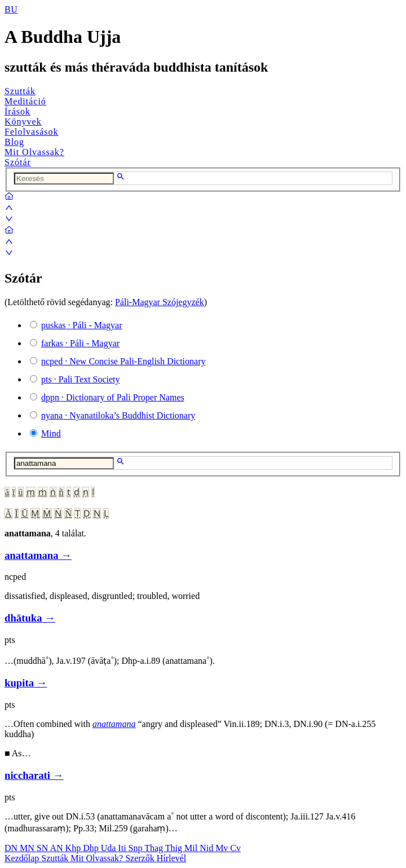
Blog (14, 142)
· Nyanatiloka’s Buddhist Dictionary (118, 415)
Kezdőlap (23, 858)
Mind (51, 433)
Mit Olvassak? (34, 152)
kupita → (26, 683)
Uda (110, 848)
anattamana (114, 724)
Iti (123, 848)
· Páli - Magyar (82, 325)
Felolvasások (32, 132)
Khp (74, 848)
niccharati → (34, 775)
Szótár (18, 162)
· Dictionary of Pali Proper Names (113, 397)
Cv (235, 848)
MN (28, 848)
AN (57, 848)
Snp (137, 848)
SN (43, 848)
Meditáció (25, 101)
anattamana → (38, 555)
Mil (192, 848)
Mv (223, 848)
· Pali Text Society (80, 379)
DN (12, 848)
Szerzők (141, 858)
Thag (155, 848)
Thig (175, 848)
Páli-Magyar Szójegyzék (160, 302)
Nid (208, 848)
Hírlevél (171, 858)
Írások (17, 111)
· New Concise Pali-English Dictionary (123, 361)
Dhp (92, 848)
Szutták (20, 91)
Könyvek (23, 122)
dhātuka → (30, 618)
